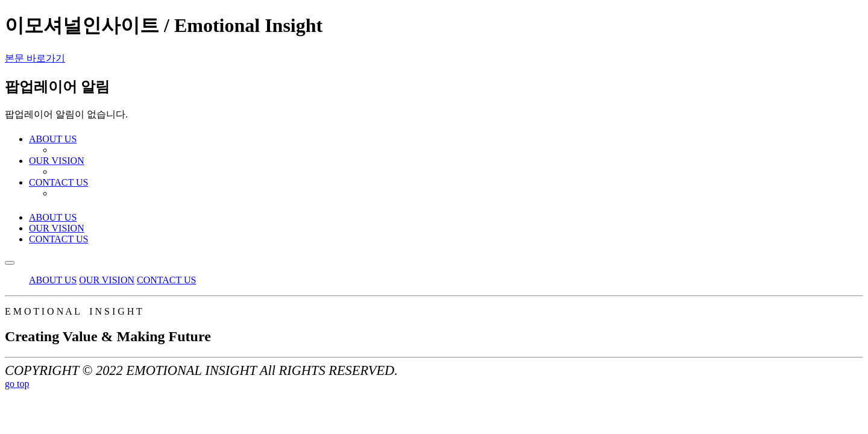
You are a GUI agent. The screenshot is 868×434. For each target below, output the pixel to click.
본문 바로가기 (35, 58)
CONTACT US (58, 239)
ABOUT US (53, 217)
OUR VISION (57, 228)
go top (17, 384)
